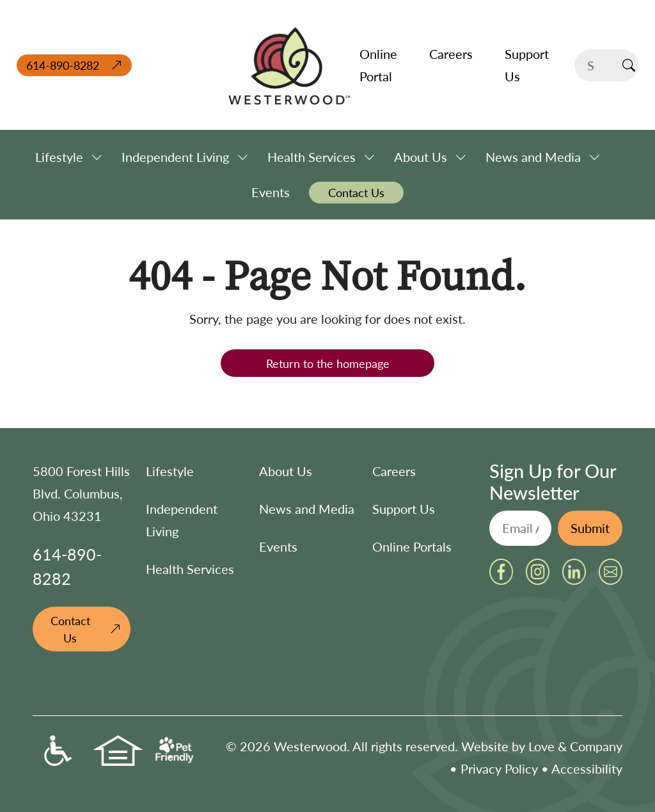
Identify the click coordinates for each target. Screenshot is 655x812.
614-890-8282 (63, 65)
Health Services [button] (312, 157)
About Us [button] (421, 157)
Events (278, 546)
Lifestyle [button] (59, 157)
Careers (394, 471)
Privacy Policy (499, 768)
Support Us (404, 509)
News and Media (307, 509)
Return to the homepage (328, 363)
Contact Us (70, 629)
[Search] (597, 65)
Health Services (190, 569)
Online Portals (412, 546)
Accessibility (587, 768)
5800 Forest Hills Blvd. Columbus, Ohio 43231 (81, 493)
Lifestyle (170, 471)
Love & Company (575, 746)
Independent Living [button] (175, 157)
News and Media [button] (533, 157)
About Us (286, 471)
